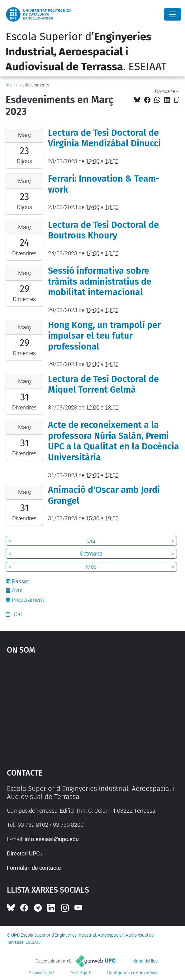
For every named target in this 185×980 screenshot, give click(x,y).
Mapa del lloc (145, 961)
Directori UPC (23, 853)
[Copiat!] (177, 100)
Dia (91, 541)
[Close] (173, 14)
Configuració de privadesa (132, 973)
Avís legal (79, 973)
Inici (9, 85)
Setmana (91, 554)
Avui (17, 590)
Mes (91, 567)
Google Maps (93, 708)
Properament (28, 600)
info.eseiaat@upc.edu (52, 839)
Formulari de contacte (34, 868)
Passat (20, 581)
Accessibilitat (41, 973)
